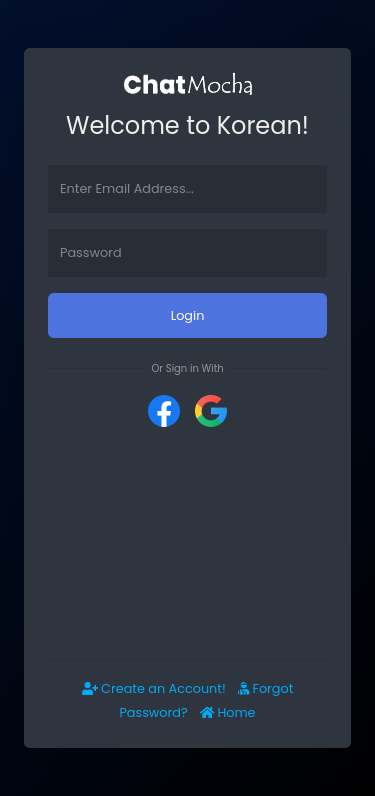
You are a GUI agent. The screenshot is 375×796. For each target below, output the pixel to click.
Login (188, 315)
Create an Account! (154, 688)
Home (228, 712)
